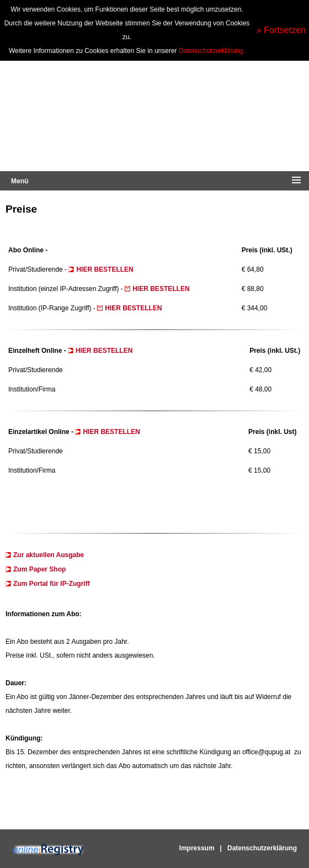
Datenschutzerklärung (262, 848)
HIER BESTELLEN (106, 269)
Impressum (197, 848)
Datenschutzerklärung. (212, 51)
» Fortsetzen (281, 30)
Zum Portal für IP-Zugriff (52, 584)
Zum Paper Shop (39, 569)
